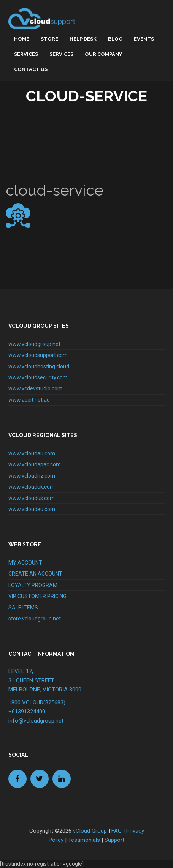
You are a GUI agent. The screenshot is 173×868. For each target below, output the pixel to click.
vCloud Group (90, 831)
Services (26, 54)
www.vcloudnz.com (32, 476)
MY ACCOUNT (25, 563)
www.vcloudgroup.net (34, 344)
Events (144, 39)
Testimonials (84, 840)
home (22, 39)
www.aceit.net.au (29, 400)
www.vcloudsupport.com (38, 355)
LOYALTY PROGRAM (33, 585)
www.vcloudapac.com (35, 464)
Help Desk (83, 39)
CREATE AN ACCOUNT (35, 574)
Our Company (103, 54)
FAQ (117, 831)
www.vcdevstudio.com (35, 388)
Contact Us (31, 69)
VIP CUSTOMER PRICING (37, 596)
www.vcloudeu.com (32, 509)
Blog (115, 39)
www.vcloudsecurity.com (38, 377)
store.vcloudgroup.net (35, 619)
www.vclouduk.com (32, 487)
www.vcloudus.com (32, 498)
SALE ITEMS (23, 608)
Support (114, 840)
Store (49, 39)
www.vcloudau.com (32, 453)
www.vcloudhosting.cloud (39, 366)
